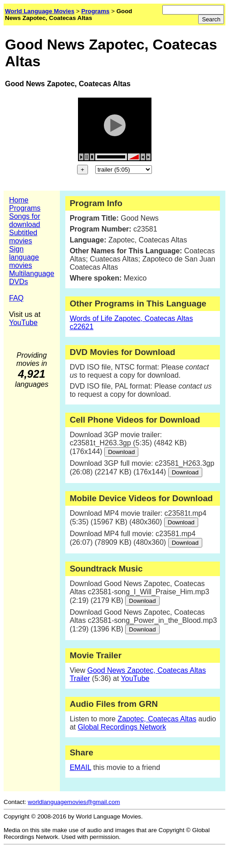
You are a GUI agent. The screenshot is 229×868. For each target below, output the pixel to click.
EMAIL (80, 767)
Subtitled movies (23, 237)
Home (19, 200)
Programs (25, 208)
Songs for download (25, 220)
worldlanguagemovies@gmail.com (74, 802)
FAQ (16, 298)
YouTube (23, 323)
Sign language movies (24, 257)
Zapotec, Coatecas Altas (157, 719)
